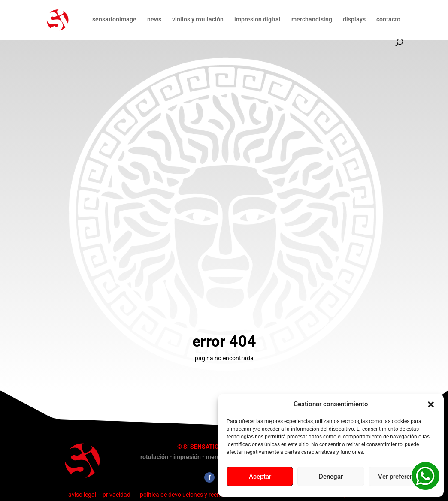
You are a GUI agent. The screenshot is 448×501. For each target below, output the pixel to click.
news (154, 20)
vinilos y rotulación (198, 20)
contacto (388, 20)
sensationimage (114, 20)
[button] (431, 404)
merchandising (312, 20)
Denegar (331, 477)
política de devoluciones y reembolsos (190, 494)
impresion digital (257, 20)
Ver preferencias (402, 477)
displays (354, 20)
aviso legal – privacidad (99, 494)
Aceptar (260, 477)
